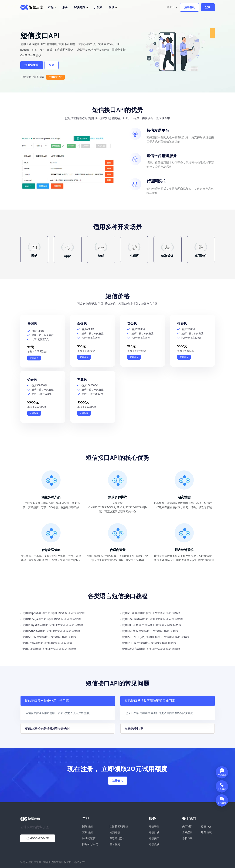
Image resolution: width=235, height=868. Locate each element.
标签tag (206, 826)
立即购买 (34, 358)
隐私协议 (187, 838)
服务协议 (206, 832)
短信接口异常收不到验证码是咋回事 (150, 701)
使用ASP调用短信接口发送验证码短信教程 (49, 637)
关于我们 (187, 826)
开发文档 (26, 77)
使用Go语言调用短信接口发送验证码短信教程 (151, 649)
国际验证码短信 (119, 826)
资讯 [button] (111, 7)
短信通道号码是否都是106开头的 (47, 728)
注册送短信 (32, 65)
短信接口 (154, 838)
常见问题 (39, 77)
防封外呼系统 (90, 844)
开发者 (98, 7)
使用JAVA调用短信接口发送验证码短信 (47, 643)
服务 (65, 7)
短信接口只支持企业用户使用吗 (47, 701)
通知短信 (115, 832)
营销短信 (88, 832)
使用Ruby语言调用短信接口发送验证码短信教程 (53, 625)
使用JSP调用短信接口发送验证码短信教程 (49, 649)
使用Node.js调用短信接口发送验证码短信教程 (52, 619)
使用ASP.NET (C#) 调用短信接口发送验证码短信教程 (156, 637)
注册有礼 (189, 7)
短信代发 (154, 844)
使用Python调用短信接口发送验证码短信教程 (51, 631)
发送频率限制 (134, 728)
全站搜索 (187, 832)
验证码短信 (89, 838)
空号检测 (115, 844)
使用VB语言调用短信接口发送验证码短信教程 (151, 613)
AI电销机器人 (117, 838)
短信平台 (154, 826)
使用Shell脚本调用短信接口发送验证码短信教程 (153, 619)
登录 (208, 7)
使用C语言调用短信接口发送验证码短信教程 (150, 631)
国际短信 (88, 826)
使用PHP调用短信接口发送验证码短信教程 (149, 643)
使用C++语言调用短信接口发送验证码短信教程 (152, 625)
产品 (51, 7)
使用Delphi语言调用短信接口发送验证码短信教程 (54, 613)
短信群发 (154, 832)
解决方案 (80, 7)
